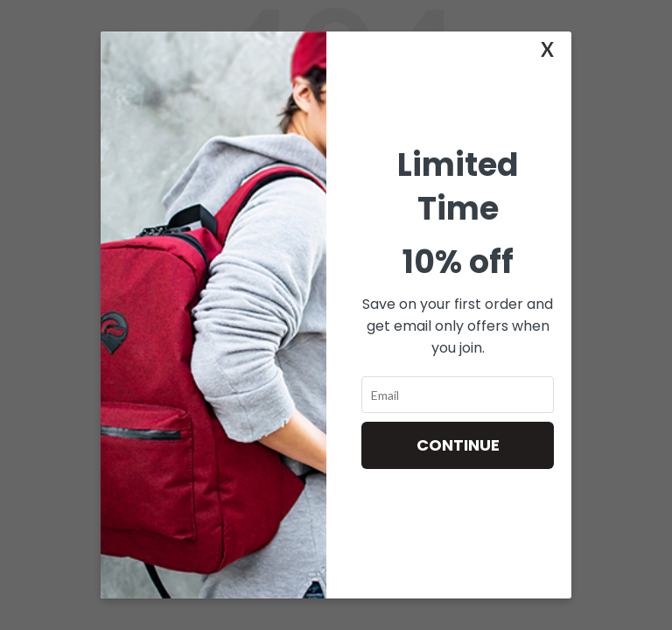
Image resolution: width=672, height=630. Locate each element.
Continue (458, 445)
